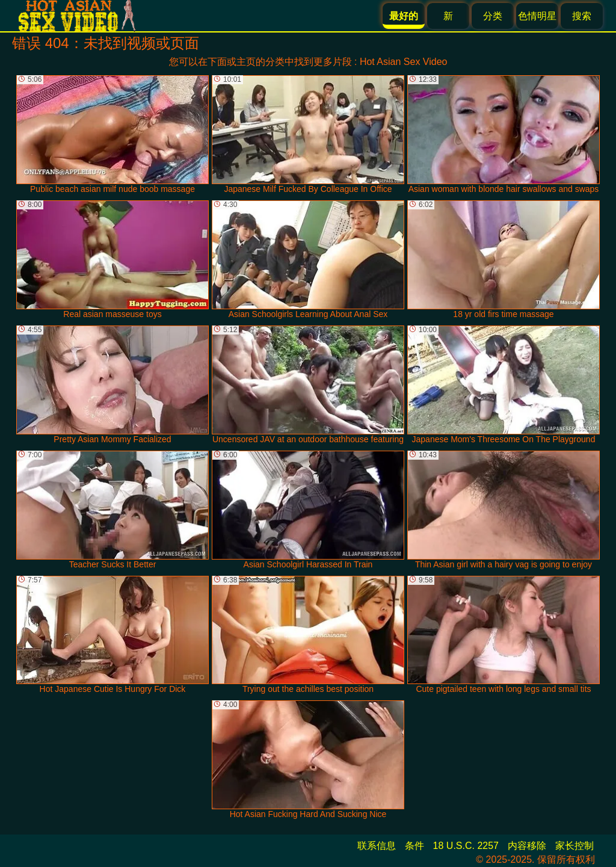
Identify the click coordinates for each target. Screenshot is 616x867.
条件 (414, 846)
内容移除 (527, 846)
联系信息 (377, 846)
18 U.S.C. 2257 (466, 846)
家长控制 (574, 846)
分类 (493, 16)
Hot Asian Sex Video (404, 62)
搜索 (582, 16)
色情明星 (537, 16)
